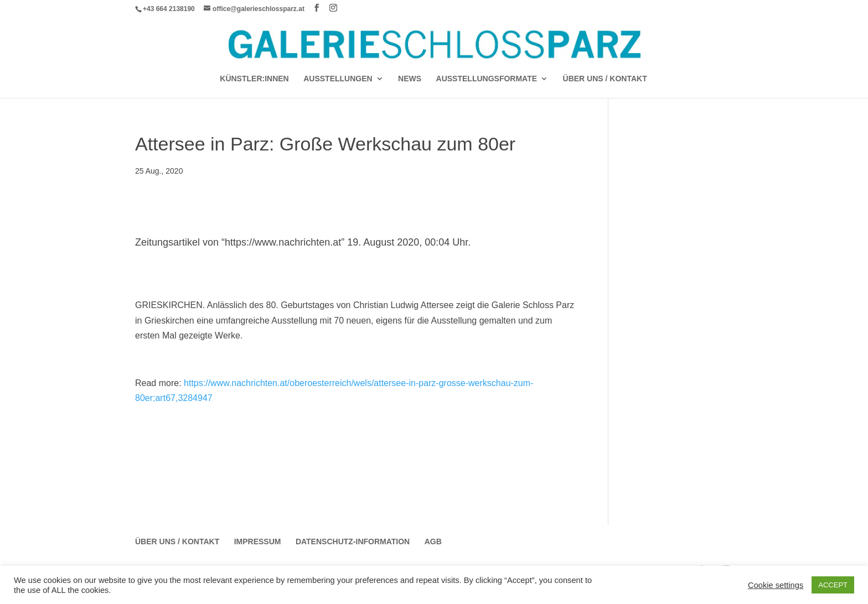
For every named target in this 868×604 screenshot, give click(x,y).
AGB (433, 541)
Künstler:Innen (254, 79)
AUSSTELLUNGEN (338, 79)
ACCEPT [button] (833, 585)
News (410, 79)
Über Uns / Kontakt (605, 79)
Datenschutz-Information (353, 541)
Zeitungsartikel (169, 242)
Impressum (258, 541)
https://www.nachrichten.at (283, 242)
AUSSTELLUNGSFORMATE (487, 79)
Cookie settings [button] (776, 585)
